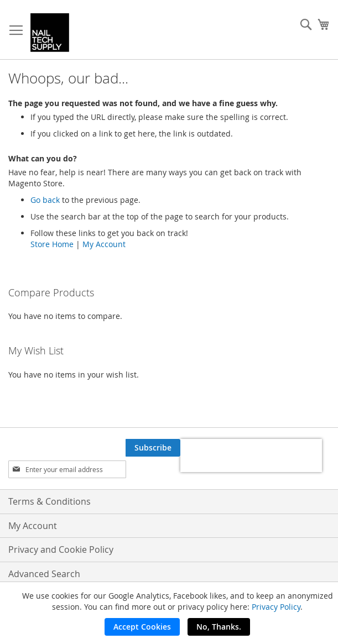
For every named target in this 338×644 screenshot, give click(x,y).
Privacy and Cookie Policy (61, 549)
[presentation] (251, 455)
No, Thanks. (219, 627)
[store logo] (50, 33)
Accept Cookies (142, 627)
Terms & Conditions (50, 501)
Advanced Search (44, 574)
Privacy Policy (276, 607)
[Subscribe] (153, 448)
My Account (104, 244)
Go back (45, 200)
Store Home (52, 244)
